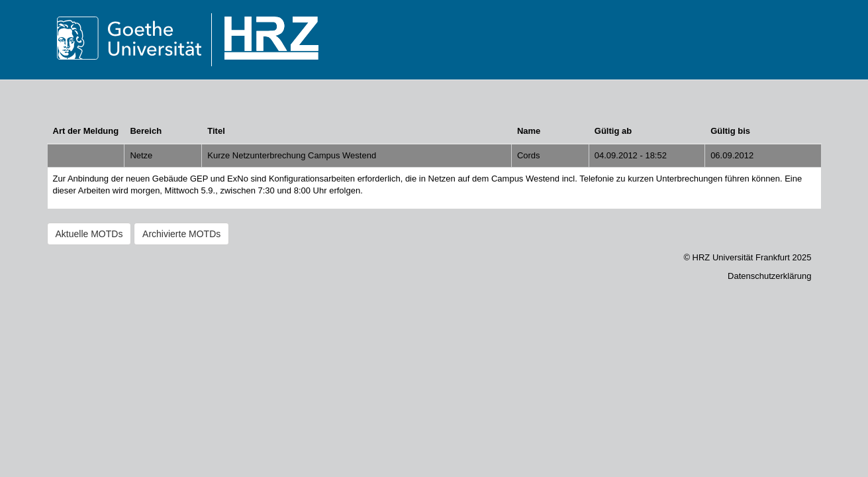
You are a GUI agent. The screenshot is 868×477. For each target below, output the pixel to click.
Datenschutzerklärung (769, 276)
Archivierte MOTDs (181, 234)
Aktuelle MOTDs (89, 234)
